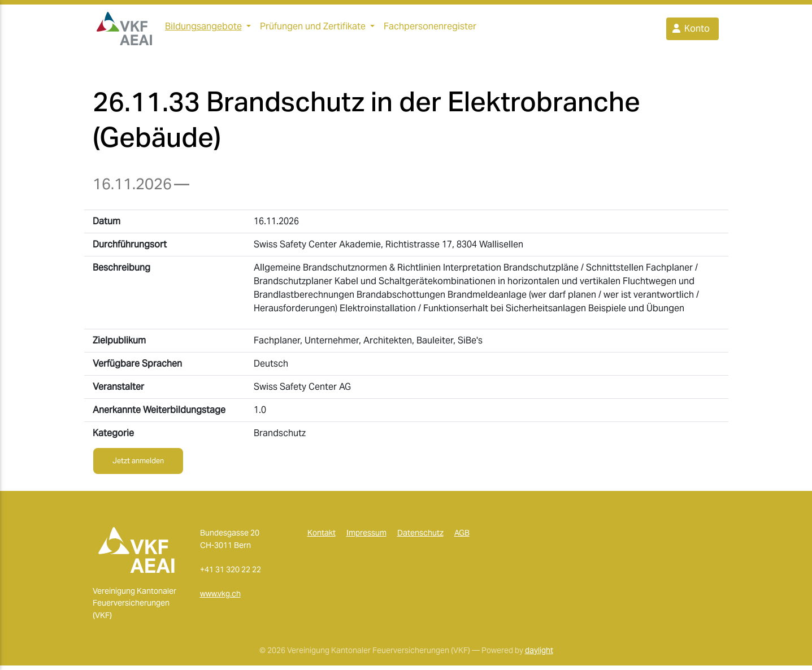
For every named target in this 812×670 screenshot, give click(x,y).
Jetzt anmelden (138, 465)
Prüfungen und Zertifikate (313, 29)
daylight (539, 655)
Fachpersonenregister (430, 29)
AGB (462, 537)
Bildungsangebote (203, 29)
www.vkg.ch (220, 598)
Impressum (366, 537)
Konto (690, 31)
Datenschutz (420, 537)
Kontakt (322, 537)
